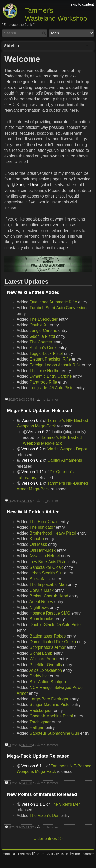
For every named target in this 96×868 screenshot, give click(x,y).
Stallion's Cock (43, 348)
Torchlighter (40, 722)
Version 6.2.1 (39, 432)
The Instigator (42, 527)
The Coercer (41, 342)
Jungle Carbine (44, 331)
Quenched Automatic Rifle (53, 302)
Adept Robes (41, 602)
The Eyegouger (43, 319)
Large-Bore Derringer (49, 699)
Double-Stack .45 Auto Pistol (56, 625)
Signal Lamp (41, 653)
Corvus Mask (42, 590)
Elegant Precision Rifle (50, 359)
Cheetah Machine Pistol (51, 716)
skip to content (82, 4)
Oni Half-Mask (43, 550)
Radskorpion (41, 710)
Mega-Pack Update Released (38, 756)
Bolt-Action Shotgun (48, 682)
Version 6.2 (31, 420)
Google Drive (28, 185)
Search (44, 33)
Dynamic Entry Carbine (51, 376)
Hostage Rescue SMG (50, 613)
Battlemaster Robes (48, 636)
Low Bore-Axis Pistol (49, 562)
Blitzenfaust (40, 579)
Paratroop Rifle (43, 382)
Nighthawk (39, 607)
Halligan (37, 728)
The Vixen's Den (66, 804)
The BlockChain (44, 522)
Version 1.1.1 (33, 804)
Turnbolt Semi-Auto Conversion (58, 308)
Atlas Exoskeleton (46, 670)
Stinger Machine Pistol (50, 705)
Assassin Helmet (45, 556)
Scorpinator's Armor (48, 647)
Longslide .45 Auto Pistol (52, 388)
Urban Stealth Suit (46, 573)
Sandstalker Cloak (46, 567)
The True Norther (45, 371)
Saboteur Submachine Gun (54, 733)
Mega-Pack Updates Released (40, 411)
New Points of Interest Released (42, 794)
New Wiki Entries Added (33, 292)
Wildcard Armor (44, 659)
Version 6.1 (31, 483)
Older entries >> (48, 838)
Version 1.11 (33, 472)
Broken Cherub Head (49, 596)
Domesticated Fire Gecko (53, 642)
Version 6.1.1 (33, 766)
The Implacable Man (48, 585)
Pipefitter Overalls (46, 665)
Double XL (39, 325)
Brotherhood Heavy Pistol (53, 533)
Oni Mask (38, 544)
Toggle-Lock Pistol (46, 354)
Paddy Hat (39, 676)
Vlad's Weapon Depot (67, 449)
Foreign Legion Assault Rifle (55, 365)
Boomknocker (42, 619)
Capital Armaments (65, 460)
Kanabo (37, 539)
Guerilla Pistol (42, 336)
